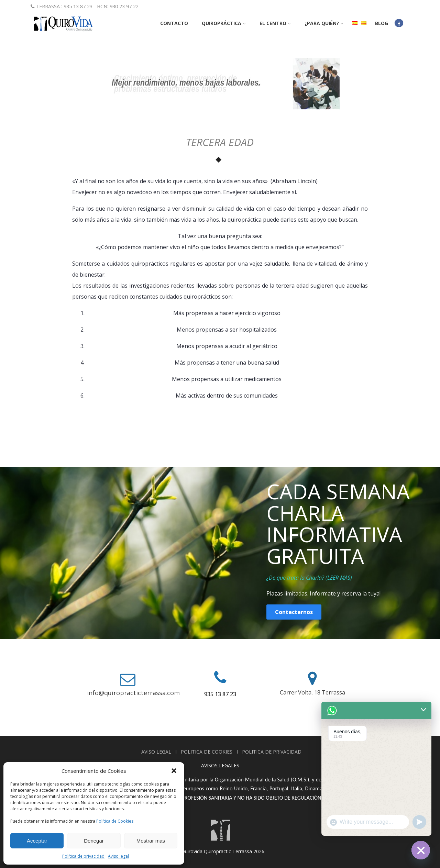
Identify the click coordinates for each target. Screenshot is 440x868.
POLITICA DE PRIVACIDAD (272, 752)
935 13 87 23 (220, 694)
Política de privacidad (83, 856)
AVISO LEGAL (157, 752)
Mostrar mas (151, 841)
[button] (174, 771)
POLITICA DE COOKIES (207, 752)
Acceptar (37, 841)
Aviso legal (118, 856)
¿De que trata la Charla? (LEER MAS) (309, 578)
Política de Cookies (115, 821)
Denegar (94, 841)
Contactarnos (294, 612)
